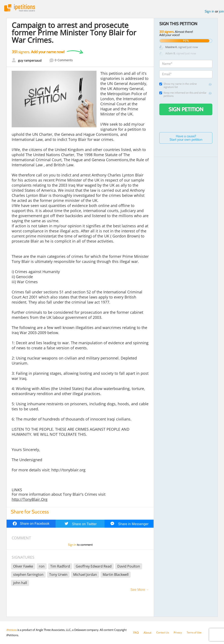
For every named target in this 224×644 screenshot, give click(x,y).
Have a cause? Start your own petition (186, 139)
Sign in (209, 12)
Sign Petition (186, 110)
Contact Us (163, 633)
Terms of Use (197, 633)
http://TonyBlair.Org (30, 500)
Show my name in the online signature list (178, 86)
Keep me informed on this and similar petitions (183, 95)
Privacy (180, 633)
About (148, 633)
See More (138, 591)
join (221, 12)
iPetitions (22, 8)
